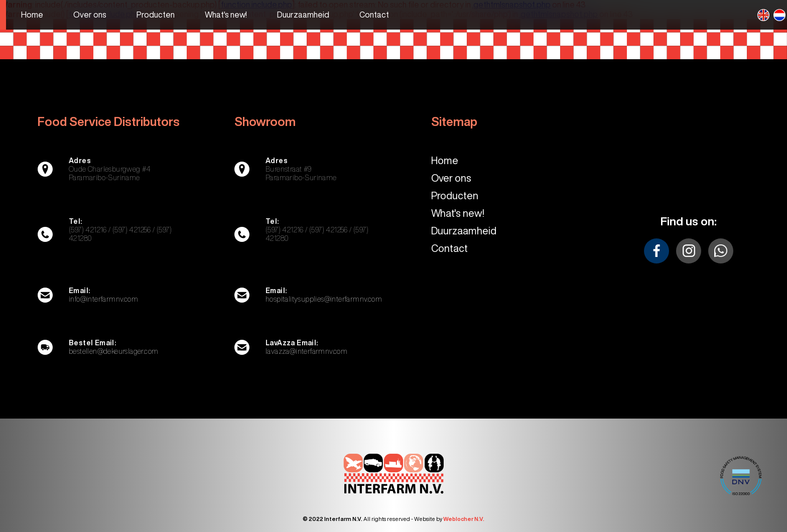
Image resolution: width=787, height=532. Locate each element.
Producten (455, 195)
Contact (449, 248)
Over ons (451, 178)
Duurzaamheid (464, 231)
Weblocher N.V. (464, 519)
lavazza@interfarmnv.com (306, 351)
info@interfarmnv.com (103, 299)
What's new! (458, 213)
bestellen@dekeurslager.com (113, 351)
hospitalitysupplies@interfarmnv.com (324, 299)
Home (445, 160)
